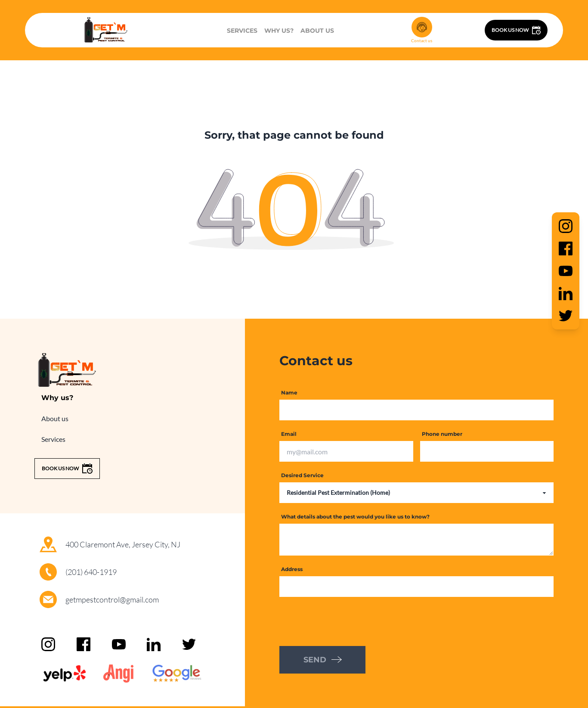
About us (317, 31)
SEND (323, 660)
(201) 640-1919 (91, 572)
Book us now (516, 30)
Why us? (279, 31)
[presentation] (345, 621)
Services (242, 31)
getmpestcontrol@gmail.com (112, 599)
